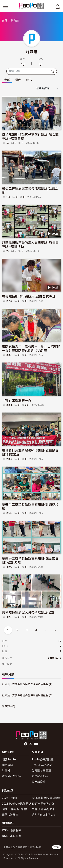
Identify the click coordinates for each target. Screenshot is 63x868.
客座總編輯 (38, 782)
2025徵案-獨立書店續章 (46, 798)
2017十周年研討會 (43, 804)
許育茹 (32, 52)
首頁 (5, 21)
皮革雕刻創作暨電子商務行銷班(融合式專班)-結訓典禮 (30, 136)
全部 (7, 80)
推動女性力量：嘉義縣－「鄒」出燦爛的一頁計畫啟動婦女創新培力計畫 (31, 348)
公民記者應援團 (41, 771)
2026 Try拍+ (10, 798)
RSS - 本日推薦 (12, 836)
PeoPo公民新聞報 (43, 759)
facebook (26, 744)
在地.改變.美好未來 (43, 809)
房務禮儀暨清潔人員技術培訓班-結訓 (29, 612)
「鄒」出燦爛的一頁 (17, 400)
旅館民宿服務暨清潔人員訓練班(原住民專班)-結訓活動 (30, 244)
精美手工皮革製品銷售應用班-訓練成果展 (30, 506)
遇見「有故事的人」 (44, 815)
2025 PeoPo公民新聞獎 (17, 804)
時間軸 (6, 771)
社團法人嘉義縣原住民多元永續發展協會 (25, 684)
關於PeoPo (9, 759)
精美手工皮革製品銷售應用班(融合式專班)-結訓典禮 (30, 560)
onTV (29, 80)
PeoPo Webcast (42, 765)
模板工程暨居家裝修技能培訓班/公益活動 (30, 190)
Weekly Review (12, 776)
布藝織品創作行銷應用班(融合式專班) (29, 296)
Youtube (36, 744)
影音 (18, 80)
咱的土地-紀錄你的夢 (15, 809)
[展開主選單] (5, 6)
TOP (57, 847)
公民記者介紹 (40, 776)
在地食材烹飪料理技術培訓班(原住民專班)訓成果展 (30, 452)
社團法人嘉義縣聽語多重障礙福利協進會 (25, 695)
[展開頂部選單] (58, 6)
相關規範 (7, 765)
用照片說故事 (10, 815)
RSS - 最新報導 (12, 830)
